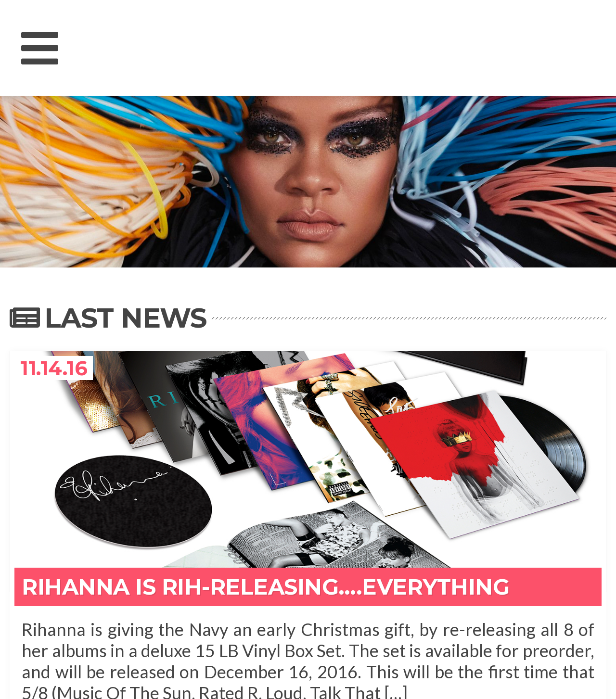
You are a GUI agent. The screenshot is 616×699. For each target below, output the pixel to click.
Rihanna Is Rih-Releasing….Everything (265, 587)
